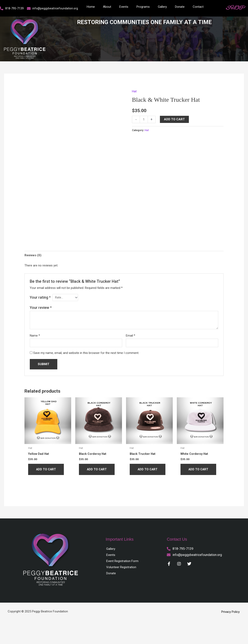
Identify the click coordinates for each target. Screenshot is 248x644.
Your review (41, 307)
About (107, 7)
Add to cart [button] (46, 469)
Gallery (162, 7)
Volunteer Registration (121, 567)
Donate (180, 7)
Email (131, 335)
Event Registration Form (122, 561)
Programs (143, 7)
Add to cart (174, 119)
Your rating (40, 297)
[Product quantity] (144, 119)
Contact (198, 7)
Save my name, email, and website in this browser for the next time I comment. (86, 353)
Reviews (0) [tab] (33, 255)
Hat (134, 91)
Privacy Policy (230, 612)
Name (35, 335)
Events (124, 7)
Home (91, 7)
